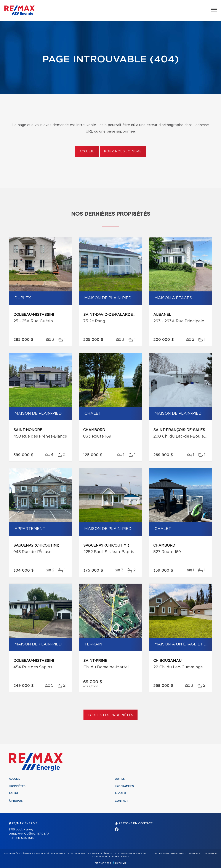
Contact (122, 801)
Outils (120, 779)
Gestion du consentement (111, 857)
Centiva (120, 863)
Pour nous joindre (123, 152)
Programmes (124, 786)
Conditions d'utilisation (201, 854)
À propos (16, 801)
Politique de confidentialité (163, 854)
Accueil (87, 152)
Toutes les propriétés (111, 715)
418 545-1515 (25, 838)
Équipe (14, 794)
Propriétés (17, 786)
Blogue (120, 794)
